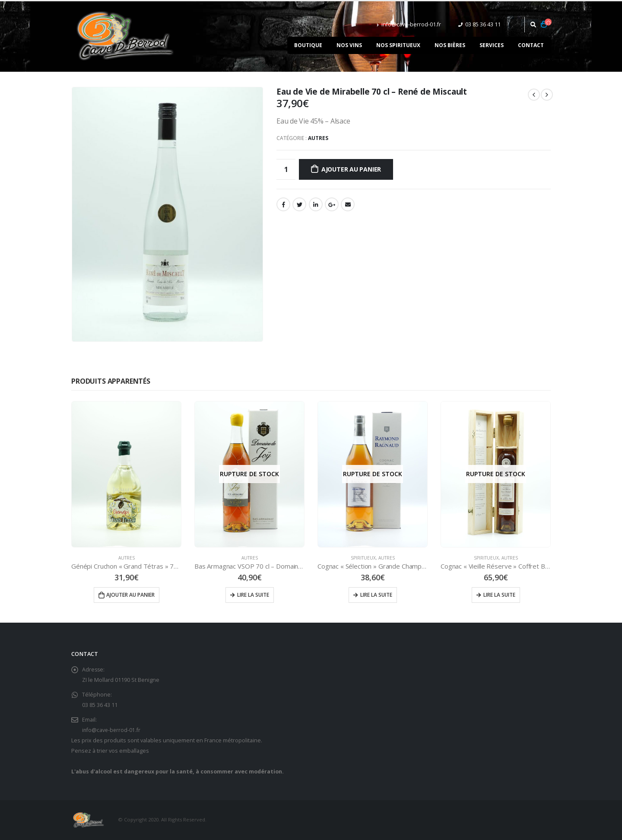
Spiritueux (363, 558)
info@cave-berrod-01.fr (409, 24)
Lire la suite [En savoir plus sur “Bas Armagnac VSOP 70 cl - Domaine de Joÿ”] (253, 595)
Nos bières (450, 45)
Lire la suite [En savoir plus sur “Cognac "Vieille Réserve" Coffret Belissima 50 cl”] (499, 595)
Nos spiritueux (398, 45)
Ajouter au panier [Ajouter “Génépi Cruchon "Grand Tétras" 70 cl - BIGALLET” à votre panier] (130, 595)
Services (492, 45)
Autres (318, 138)
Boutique (308, 45)
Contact (531, 45)
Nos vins (349, 45)
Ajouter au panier (351, 169)
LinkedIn (316, 204)
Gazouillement (299, 204)
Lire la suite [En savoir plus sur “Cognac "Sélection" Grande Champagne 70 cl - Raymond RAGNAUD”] (376, 595)
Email (348, 204)
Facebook (283, 204)
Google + (332, 204)
